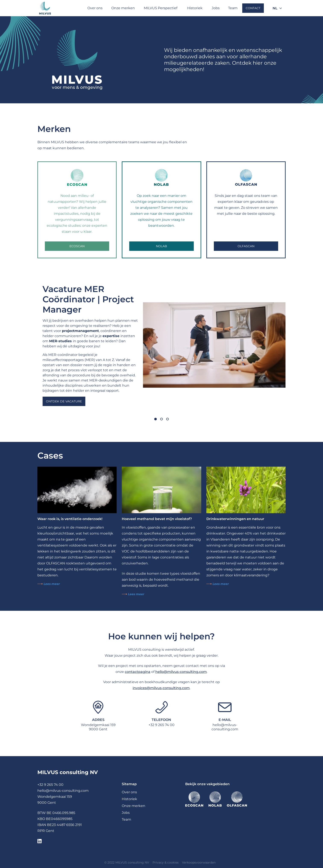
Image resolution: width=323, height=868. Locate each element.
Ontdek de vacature (64, 401)
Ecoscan (77, 246)
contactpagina (138, 672)
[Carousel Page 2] (161, 419)
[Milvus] (45, 8)
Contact (253, 8)
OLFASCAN (246, 246)
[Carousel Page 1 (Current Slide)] (156, 419)
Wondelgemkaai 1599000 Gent (98, 727)
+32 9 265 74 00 (161, 725)
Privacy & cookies (166, 862)
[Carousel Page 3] (167, 419)
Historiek (195, 8)
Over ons (95, 8)
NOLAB (161, 246)
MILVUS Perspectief (161, 8)
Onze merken (123, 8)
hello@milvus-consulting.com (181, 672)
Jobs (216, 8)
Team (233, 8)
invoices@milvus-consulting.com (161, 688)
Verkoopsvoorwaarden (199, 862)
